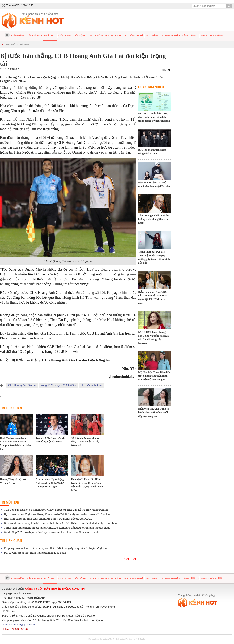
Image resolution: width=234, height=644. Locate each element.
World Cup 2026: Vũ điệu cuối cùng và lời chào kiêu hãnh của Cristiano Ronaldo (53, 532)
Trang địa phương (213, 36)
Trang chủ (10, 44)
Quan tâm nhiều (151, 87)
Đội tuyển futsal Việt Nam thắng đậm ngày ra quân (35, 553)
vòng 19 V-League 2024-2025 (58, 385)
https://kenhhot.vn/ (91, 385)
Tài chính (152, 36)
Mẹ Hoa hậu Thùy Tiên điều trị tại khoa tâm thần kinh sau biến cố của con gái (154, 376)
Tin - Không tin (98, 36)
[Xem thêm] (130, 559)
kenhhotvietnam (23, 593)
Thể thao (50, 36)
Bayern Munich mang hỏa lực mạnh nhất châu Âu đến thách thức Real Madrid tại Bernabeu (60, 523)
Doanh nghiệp (170, 36)
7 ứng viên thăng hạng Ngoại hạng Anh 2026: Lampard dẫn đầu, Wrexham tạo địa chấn (57, 528)
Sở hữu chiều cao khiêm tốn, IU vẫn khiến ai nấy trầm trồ (85, 442)
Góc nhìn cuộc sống (72, 36)
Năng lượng (190, 36)
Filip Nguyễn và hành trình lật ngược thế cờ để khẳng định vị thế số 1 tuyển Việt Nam (56, 548)
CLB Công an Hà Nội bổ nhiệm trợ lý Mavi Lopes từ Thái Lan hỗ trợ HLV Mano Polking (56, 510)
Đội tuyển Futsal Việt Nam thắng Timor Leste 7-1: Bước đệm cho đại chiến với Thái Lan (57, 514)
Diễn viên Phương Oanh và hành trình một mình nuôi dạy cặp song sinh (154, 412)
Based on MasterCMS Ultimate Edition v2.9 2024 (117, 639)
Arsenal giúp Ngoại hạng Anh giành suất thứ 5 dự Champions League (50, 483)
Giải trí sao (34, 36)
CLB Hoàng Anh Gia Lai (22, 385)
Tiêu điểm (17, 36)
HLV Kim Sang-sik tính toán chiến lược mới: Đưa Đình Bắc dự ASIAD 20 (48, 519)
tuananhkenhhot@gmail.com (19, 625)
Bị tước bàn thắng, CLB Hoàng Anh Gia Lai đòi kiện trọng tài (61, 360)
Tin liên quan (11, 408)
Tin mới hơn (10, 502)
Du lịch (116, 36)
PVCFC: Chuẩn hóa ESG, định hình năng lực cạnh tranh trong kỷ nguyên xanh (154, 117)
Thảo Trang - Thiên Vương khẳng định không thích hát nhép (154, 219)
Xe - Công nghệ (133, 36)
